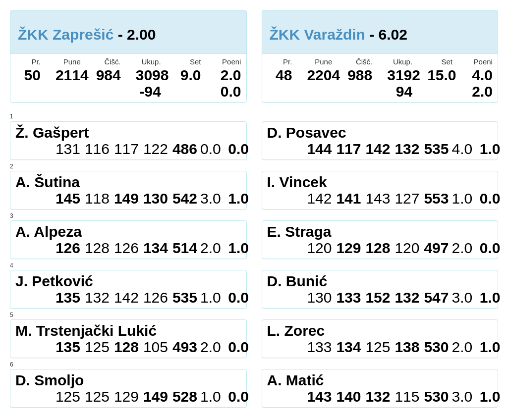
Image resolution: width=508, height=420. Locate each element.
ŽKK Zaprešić (66, 34)
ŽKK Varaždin (317, 34)
